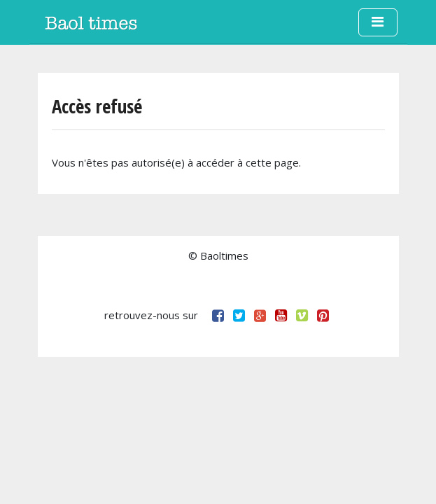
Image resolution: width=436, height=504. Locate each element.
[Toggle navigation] (378, 22)
